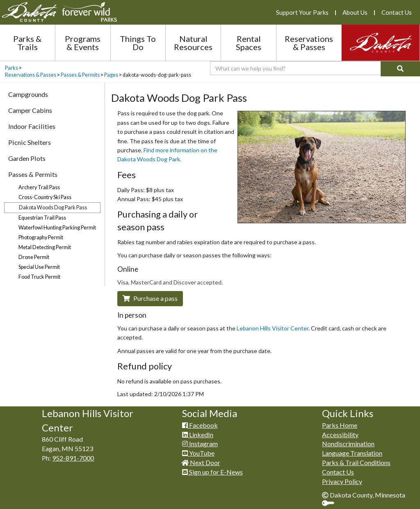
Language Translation (352, 453)
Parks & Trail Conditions (356, 462)
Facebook (200, 425)
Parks (11, 68)
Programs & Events (83, 43)
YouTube (198, 453)
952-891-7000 (73, 458)
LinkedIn (198, 434)
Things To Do (138, 43)
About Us (355, 12)
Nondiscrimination (348, 444)
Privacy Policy (342, 481)
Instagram (200, 444)
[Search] (400, 69)
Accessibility (340, 434)
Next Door (201, 462)
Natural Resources (193, 43)
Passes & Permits (80, 75)
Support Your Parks (302, 12)
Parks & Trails (27, 43)
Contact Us (397, 12)
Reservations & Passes (309, 43)
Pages (111, 75)
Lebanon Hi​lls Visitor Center (273, 328)
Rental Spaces (249, 43)
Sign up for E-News (212, 472)
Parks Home (340, 425)
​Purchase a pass (150, 298)
